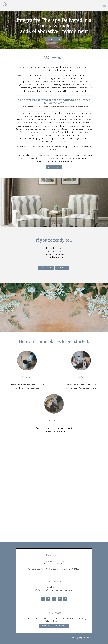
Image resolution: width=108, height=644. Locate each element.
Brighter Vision (85, 637)
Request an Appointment (54, 626)
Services (62, 268)
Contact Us (46, 268)
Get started (54, 167)
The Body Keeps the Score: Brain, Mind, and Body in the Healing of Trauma (63, 107)
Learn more (54, 39)
